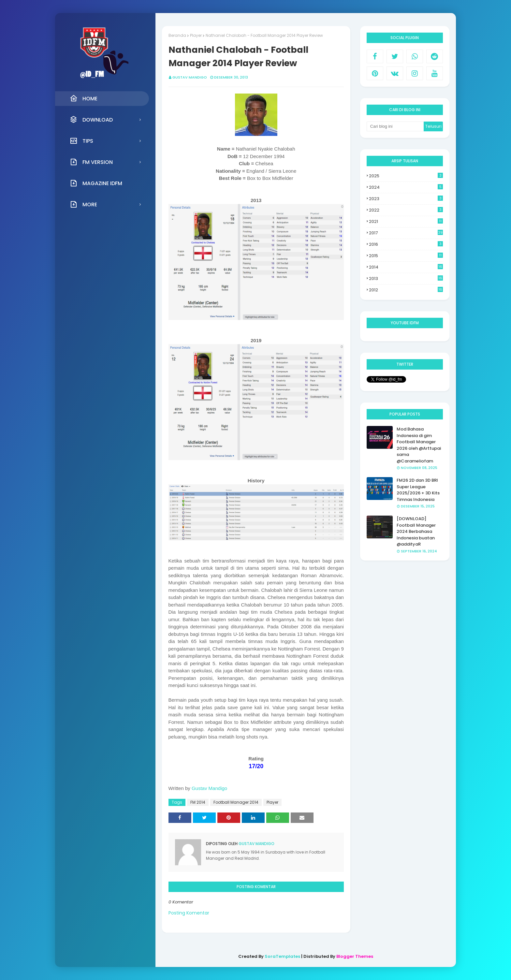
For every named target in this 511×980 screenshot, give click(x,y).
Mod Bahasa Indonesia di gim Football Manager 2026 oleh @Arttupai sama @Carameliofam (419, 445)
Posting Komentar (189, 913)
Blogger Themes (355, 956)
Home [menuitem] (84, 98)
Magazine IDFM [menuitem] (96, 183)
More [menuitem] (83, 204)
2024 (406, 187)
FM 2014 (198, 802)
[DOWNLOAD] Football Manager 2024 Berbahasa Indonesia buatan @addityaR (416, 531)
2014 (406, 267)
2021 (406, 221)
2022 (406, 210)
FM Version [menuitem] (91, 162)
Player (196, 35)
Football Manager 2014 (236, 802)
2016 (406, 244)
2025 (406, 176)
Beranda (177, 35)
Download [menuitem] (91, 120)
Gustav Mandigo (190, 77)
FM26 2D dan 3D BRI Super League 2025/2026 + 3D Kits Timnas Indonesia (418, 490)
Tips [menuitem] (81, 141)
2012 (406, 290)
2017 (406, 233)
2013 (406, 279)
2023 (406, 199)
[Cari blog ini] (395, 126)
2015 (406, 256)
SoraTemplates (282, 956)
